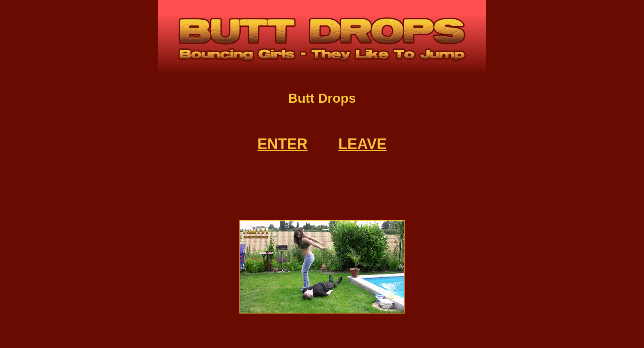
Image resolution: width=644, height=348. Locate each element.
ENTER (283, 144)
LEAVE (362, 144)
